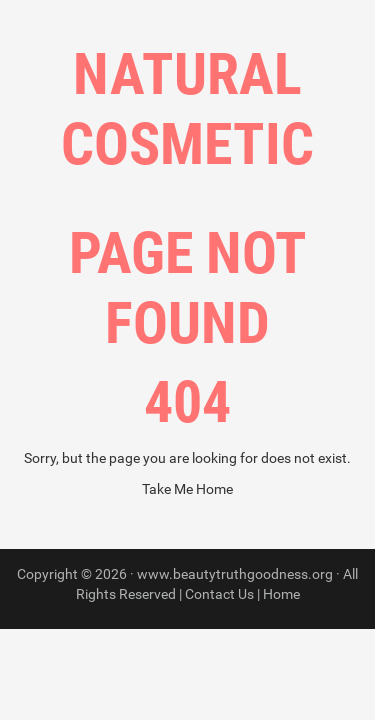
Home (281, 594)
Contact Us (219, 594)
